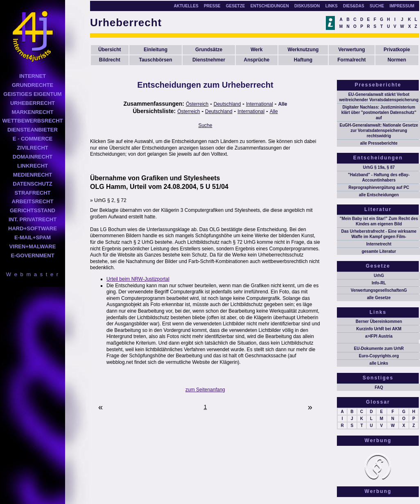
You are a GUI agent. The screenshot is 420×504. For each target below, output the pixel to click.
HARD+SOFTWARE (33, 228)
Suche (205, 125)
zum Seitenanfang (205, 390)
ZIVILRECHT (33, 148)
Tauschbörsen (155, 60)
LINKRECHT (33, 166)
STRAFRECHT (32, 193)
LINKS (332, 6)
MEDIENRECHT (33, 175)
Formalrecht (351, 60)
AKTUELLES (186, 6)
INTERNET (33, 76)
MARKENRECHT (33, 112)
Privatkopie (397, 50)
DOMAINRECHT (33, 157)
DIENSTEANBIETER (33, 130)
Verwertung (351, 50)
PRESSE (212, 6)
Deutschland (227, 104)
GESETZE (236, 6)
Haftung (303, 60)
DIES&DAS (354, 6)
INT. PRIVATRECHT (33, 219)
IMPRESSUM (402, 6)
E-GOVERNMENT (32, 255)
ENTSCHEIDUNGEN (270, 6)
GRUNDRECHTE (33, 85)
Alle (282, 104)
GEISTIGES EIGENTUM (32, 94)
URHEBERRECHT (33, 103)
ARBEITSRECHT (33, 201)
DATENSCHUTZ (33, 184)
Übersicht (110, 50)
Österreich (197, 104)
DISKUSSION (307, 6)
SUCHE (377, 6)
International (260, 104)
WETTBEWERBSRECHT (32, 121)
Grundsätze (209, 50)
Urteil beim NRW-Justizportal (138, 279)
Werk (256, 50)
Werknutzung (303, 50)
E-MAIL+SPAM (33, 237)
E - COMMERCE (33, 139)
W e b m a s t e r (33, 274)
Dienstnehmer (209, 60)
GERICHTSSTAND (33, 210)
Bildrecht (110, 60)
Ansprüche (256, 60)
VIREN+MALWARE (33, 246)
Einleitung (156, 50)
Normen (397, 60)
